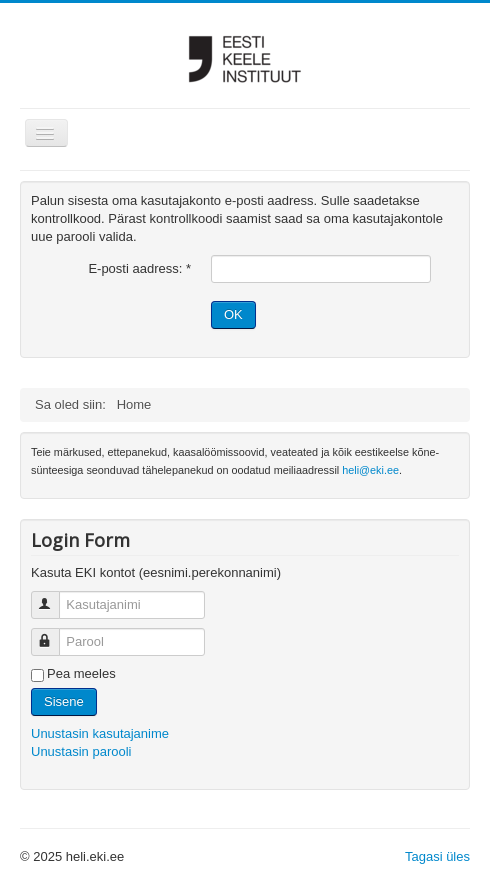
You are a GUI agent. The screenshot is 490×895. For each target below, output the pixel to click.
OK (233, 314)
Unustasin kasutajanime (100, 733)
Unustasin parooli (81, 751)
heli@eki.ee (370, 470)
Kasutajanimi (54, 596)
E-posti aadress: (139, 268)
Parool (54, 633)
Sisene (64, 701)
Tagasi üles (437, 856)
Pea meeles (81, 673)
